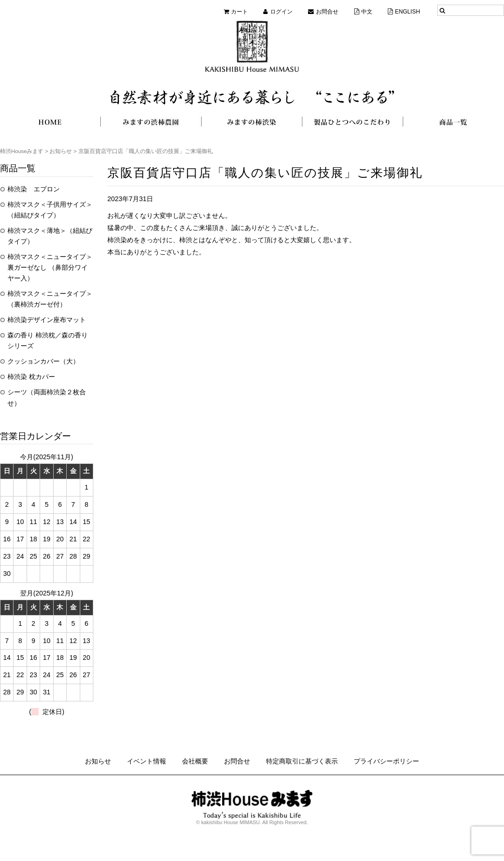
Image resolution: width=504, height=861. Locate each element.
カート (239, 12)
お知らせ (98, 761)
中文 (367, 12)
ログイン (281, 12)
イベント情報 (147, 761)
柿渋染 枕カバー (31, 377)
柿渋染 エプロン (34, 189)
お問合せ (327, 12)
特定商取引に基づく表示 (302, 761)
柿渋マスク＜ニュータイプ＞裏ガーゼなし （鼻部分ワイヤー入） (50, 267)
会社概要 (195, 761)
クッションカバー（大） (43, 361)
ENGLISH (407, 12)
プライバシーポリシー (386, 761)
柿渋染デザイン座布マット (47, 320)
